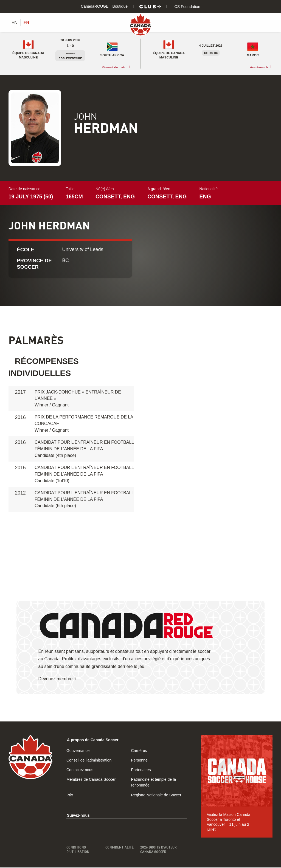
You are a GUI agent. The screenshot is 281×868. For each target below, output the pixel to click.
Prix (70, 795)
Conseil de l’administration (89, 761)
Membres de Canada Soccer (91, 780)
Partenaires (141, 770)
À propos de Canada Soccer (93, 740)
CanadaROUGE (95, 6)
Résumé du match (114, 68)
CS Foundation (187, 7)
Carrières (139, 751)
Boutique (120, 6)
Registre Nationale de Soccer (156, 795)
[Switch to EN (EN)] (15, 23)
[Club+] (150, 7)
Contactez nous (80, 770)
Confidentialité (120, 848)
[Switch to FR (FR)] (26, 23)
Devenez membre (56, 679)
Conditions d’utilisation (78, 850)
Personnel (140, 761)
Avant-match (259, 68)
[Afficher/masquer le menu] (269, 23)
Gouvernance (78, 751)
